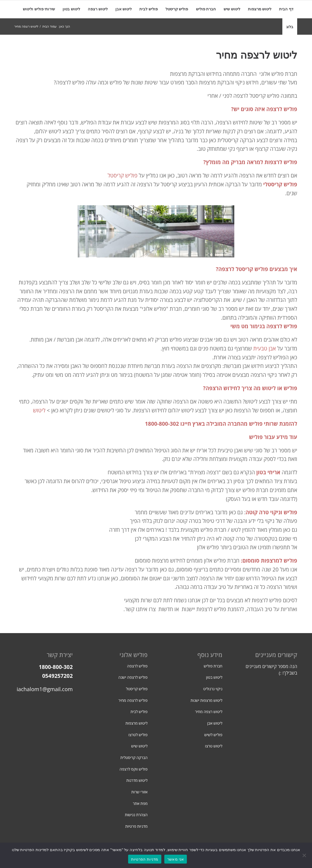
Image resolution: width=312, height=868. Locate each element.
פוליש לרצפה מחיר (133, 700)
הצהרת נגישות (136, 815)
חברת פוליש (213, 666)
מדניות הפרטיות (145, 859)
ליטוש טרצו (214, 746)
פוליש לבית (139, 712)
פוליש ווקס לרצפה (133, 769)
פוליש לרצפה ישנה (133, 677)
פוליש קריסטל (123, 175)
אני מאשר (176, 859)
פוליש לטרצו (138, 735)
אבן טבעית (265, 348)
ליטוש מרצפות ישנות (206, 700)
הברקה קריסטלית (134, 758)
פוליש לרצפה (137, 666)
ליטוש (39, 410)
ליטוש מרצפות (137, 723)
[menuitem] (286, 9)
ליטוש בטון (214, 677)
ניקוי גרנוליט (213, 689)
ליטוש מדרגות (137, 780)
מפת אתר (140, 803)
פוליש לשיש (213, 735)
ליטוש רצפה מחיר (208, 712)
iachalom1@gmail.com (45, 689)
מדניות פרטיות (136, 826)
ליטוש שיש (140, 746)
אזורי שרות (140, 792)
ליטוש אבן (215, 723)
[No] (305, 855)
